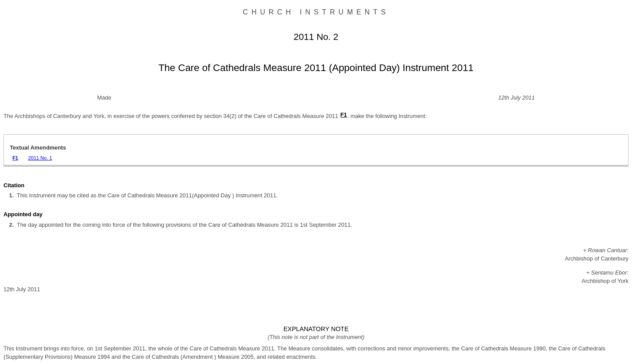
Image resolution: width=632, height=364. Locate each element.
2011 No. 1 (40, 158)
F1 (343, 115)
